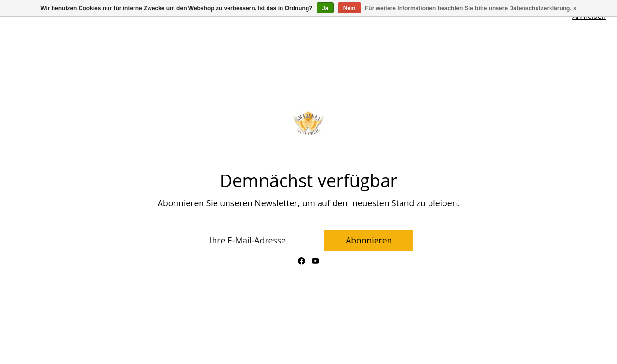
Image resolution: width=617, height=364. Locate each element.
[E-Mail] (263, 241)
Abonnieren (369, 240)
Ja (325, 8)
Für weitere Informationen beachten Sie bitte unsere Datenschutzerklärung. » (471, 8)
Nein (349, 8)
